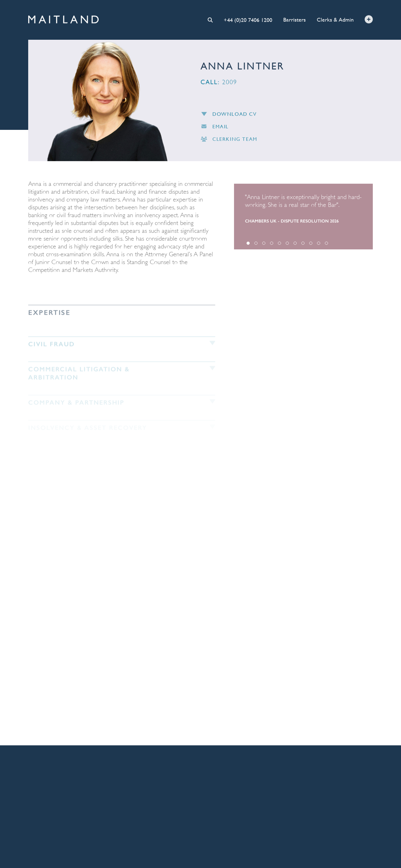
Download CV (229, 116)
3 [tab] (264, 246)
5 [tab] (279, 246)
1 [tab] (248, 246)
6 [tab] (287, 246)
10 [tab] (319, 246)
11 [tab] (326, 246)
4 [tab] (272, 246)
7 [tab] (295, 246)
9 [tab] (311, 246)
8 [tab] (303, 246)
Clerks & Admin (335, 19)
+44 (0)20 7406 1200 (248, 19)
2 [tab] (256, 246)
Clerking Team (229, 142)
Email (215, 129)
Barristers (294, 19)
